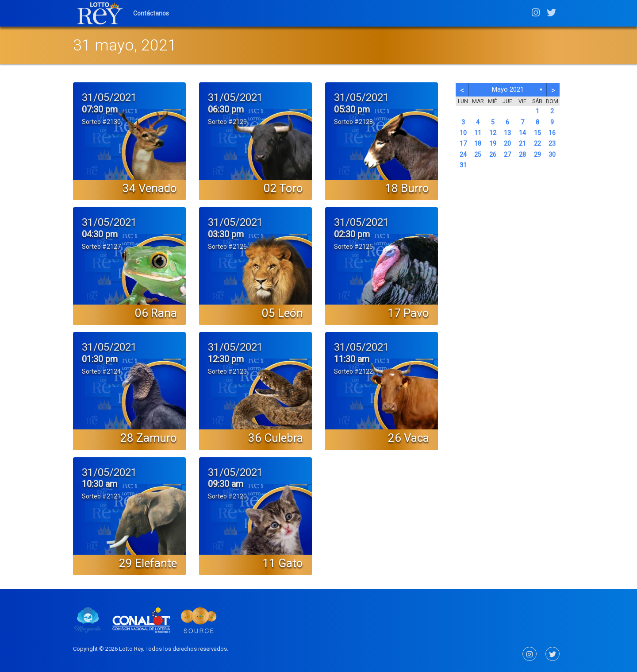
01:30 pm (100, 359)
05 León (282, 313)
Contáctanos (151, 13)
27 (507, 155)
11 (478, 133)
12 (493, 133)
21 (522, 144)
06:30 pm (226, 109)
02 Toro (283, 188)
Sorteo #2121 (101, 496)
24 (463, 155)
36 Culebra (276, 438)
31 (463, 165)
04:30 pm (100, 234)
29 (537, 155)
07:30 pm (100, 109)
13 (507, 133)
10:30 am (100, 484)
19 (493, 144)
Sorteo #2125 (353, 247)
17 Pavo (408, 313)
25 (478, 155)
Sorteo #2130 (101, 122)
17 (463, 144)
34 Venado (150, 188)
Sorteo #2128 (353, 122)
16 (552, 133)
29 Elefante (148, 563)
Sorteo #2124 (101, 371)
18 (478, 144)
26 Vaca (409, 438)
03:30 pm (226, 234)
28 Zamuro (149, 438)
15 (537, 133)
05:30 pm (352, 109)
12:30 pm (226, 359)
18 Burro (407, 188)
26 (493, 155)
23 (552, 144)
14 (522, 133)
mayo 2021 (508, 90)
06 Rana (156, 313)
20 (507, 144)
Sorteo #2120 (227, 496)
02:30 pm (352, 234)
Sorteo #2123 (227, 371)
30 (552, 155)
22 (537, 144)
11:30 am (352, 359)
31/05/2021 (109, 97)
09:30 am (226, 484)
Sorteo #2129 (227, 122)
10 (463, 133)
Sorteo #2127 (101, 247)
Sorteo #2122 (353, 371)
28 (522, 155)
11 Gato (283, 563)
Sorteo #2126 (227, 247)
